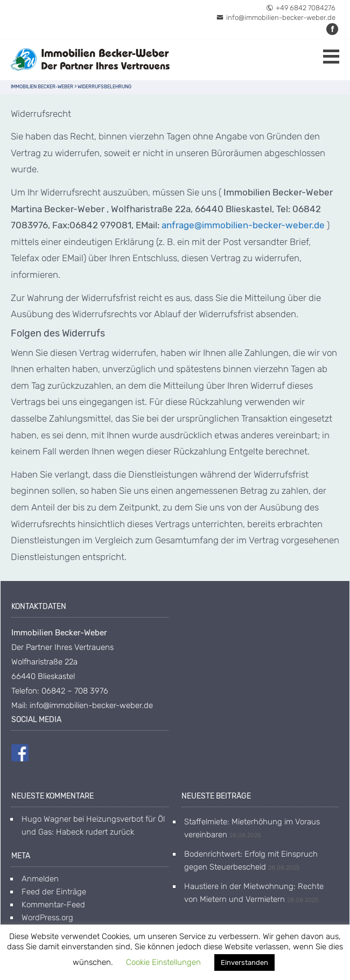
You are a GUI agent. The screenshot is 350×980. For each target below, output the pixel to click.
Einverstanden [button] (244, 962)
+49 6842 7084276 (301, 8)
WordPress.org (47, 918)
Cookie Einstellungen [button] (163, 962)
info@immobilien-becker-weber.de (276, 17)
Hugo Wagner (46, 819)
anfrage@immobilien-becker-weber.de (243, 225)
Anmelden (40, 879)
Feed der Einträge (54, 892)
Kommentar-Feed (53, 905)
